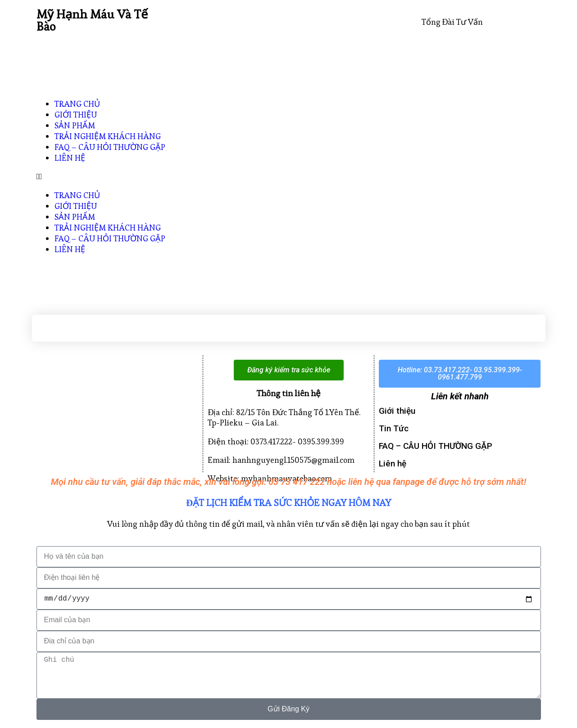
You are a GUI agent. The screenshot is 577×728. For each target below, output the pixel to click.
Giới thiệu (397, 411)
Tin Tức (394, 428)
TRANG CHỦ (77, 104)
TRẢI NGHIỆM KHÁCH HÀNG (108, 136)
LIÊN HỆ (70, 158)
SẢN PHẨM (75, 125)
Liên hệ (393, 463)
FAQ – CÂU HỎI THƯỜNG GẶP (110, 147)
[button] (289, 176)
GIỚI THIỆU (76, 115)
